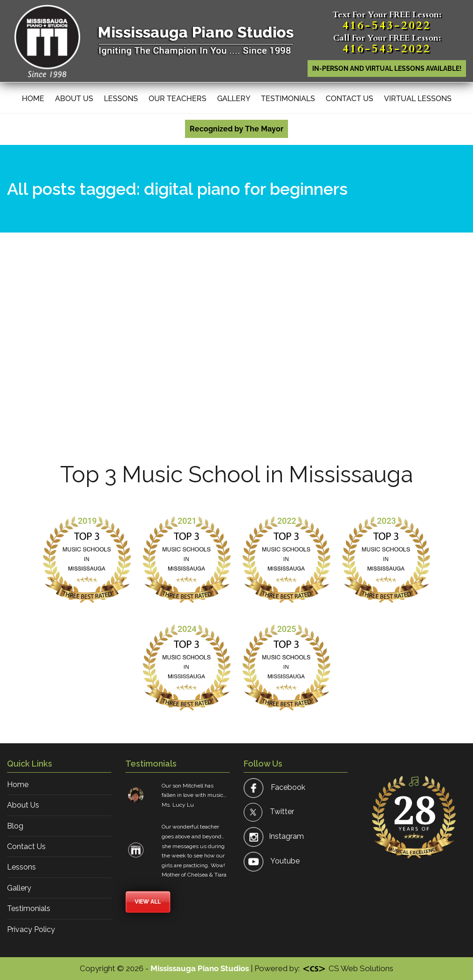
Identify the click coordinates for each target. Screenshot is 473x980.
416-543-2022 (387, 25)
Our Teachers (178, 99)
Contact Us (350, 99)
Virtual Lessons (418, 99)
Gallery (234, 99)
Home (33, 99)
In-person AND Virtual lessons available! (387, 69)
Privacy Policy (31, 929)
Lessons (121, 99)
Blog (15, 826)
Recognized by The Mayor (236, 129)
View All (148, 902)
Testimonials (288, 99)
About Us (74, 99)
